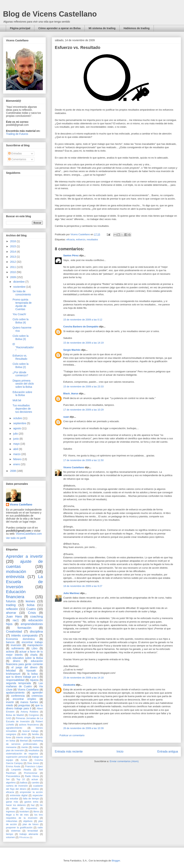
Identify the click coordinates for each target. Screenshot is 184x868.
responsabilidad (15, 680)
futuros (11, 601)
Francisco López (34, 766)
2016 (13, 241)
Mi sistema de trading (102, 28)
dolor (24, 734)
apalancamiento (15, 693)
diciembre (19, 282)
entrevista (15, 577)
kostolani (24, 812)
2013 (13, 257)
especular (38, 795)
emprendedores (32, 624)
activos (10, 652)
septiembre (20, 423)
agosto (17, 428)
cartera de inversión (17, 786)
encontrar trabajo (32, 642)
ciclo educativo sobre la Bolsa (24, 658)
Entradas (15, 153)
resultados (92, 239)
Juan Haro (14, 616)
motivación (16, 572)
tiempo (10, 834)
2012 (13, 262)
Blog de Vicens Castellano (50, 14)
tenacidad (33, 831)
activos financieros (29, 725)
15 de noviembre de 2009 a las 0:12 (83, 320)
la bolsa (33, 674)
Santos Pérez (71, 255)
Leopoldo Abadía (21, 770)
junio (16, 439)
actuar (35, 779)
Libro (35, 648)
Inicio (120, 752)
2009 (13, 277)
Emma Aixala (13, 766)
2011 (13, 267)
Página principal (20, 28)
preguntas (24, 705)
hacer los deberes (16, 805)
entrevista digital (19, 795)
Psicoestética (13, 776)
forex (9, 737)
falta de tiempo (31, 799)
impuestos (32, 808)
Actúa (24, 760)
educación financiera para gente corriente (24, 663)
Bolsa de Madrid (15, 715)
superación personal (17, 757)
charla (34, 655)
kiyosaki (31, 671)
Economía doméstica (20, 639)
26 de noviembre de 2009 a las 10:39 (83, 728)
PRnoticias (24, 837)
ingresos (11, 812)
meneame (11, 747)
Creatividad (14, 632)
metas (36, 747)
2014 (13, 252)
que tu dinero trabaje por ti (22, 677)
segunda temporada (18, 683)
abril (16, 449)
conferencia (18, 696)
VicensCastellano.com (29, 534)
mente (25, 747)
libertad (24, 741)
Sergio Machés (72, 350)
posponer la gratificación (19, 828)
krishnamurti (13, 674)
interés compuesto (24, 635)
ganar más (12, 802)
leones (30, 601)
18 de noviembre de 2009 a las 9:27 (83, 586)
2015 (13, 246)
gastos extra (31, 802)
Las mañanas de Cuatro (24, 685)
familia (35, 734)
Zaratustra (69, 685)
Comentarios (17, 159)
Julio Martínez (71, 593)
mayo (17, 444)
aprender (38, 693)
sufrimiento (18, 648)
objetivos (28, 821)
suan (66, 417)
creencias (37, 696)
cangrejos (11, 734)
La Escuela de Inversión (24, 582)
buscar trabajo (31, 731)
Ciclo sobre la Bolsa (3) (21, 337)
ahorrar (11, 613)
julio (16, 434)
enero (17, 464)
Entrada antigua (168, 752)
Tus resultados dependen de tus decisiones (22, 409)
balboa (24, 783)
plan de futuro (31, 824)
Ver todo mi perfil (16, 538)
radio (40, 828)
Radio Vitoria (32, 776)
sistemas (16, 831)
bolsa (31, 605)
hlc (41, 805)
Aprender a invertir (24, 556)
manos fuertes (29, 702)
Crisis (32, 613)
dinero (17, 661)
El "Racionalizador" (23, 347)
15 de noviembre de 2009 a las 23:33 (83, 387)
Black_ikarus (71, 393)
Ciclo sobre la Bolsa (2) (21, 365)
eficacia (70, 239)
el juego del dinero (24, 667)
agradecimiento (14, 728)
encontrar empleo (24, 699)
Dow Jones (33, 763)
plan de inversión (15, 750)
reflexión (12, 609)
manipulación (35, 645)
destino (35, 789)
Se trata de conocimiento (22, 293)
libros (36, 812)
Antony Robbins (29, 712)
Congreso (34, 715)
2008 (13, 471)
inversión (16, 645)
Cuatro (31, 609)
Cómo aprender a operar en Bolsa (59, 28)
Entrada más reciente (69, 752)
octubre (18, 418)
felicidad (11, 671)
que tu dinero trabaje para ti (24, 707)
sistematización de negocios (22, 754)
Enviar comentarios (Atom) (124, 761)
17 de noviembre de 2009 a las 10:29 (83, 410)
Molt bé (17, 400)
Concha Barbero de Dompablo (81, 327)
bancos (10, 642)
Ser (8, 779)
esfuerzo (81, 239)
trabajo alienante (29, 834)
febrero (18, 459)
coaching (37, 616)
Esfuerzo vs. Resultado (20, 357)
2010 (13, 272)
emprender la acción (31, 792)
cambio (35, 783)
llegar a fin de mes (17, 815)
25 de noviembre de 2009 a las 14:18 (83, 678)
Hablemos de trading (136, 28)
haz (33, 805)
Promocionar (31, 773)
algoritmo (11, 783)
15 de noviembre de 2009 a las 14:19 (83, 343)
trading (11, 605)
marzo (17, 454)
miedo (10, 705)
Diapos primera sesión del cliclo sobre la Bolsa (23, 384)
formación (24, 628)
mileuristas (12, 821)
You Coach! (19, 314)
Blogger (116, 861)
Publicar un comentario (72, 735)
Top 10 (20, 779)
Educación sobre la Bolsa (22, 394)
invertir (10, 702)
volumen (11, 837)
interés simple (24, 737)
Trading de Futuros (17, 134)
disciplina (36, 632)
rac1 (16, 620)
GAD (9, 718)
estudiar (14, 799)
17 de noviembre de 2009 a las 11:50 (83, 460)
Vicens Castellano (74, 467)
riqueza (34, 680)
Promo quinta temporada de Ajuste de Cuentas (22, 304)
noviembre (20, 287)
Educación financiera (16, 594)
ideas (15, 808)
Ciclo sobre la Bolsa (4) (21, 321)
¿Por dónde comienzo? (20, 374)
